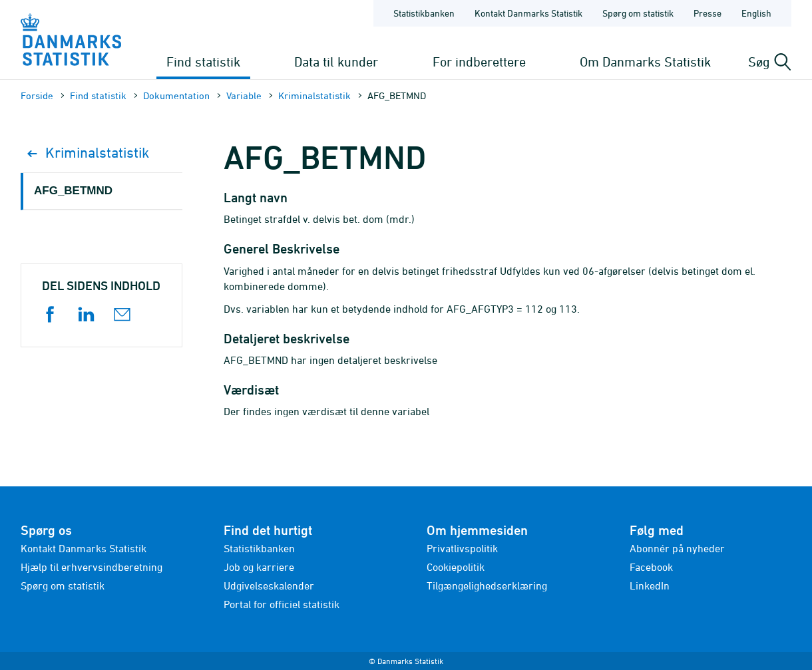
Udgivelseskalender (269, 586)
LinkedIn (650, 586)
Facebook (651, 567)
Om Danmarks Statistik (645, 62)
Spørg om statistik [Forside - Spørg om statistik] (638, 13)
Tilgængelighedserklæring (487, 586)
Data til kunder (336, 62)
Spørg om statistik (63, 586)
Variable (244, 95)
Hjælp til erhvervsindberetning (92, 567)
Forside (37, 95)
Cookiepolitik (456, 567)
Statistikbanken (424, 13)
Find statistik (203, 62)
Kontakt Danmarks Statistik (84, 548)
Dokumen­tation (176, 95)
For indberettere (479, 62)
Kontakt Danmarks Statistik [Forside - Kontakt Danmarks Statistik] (528, 13)
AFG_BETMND (73, 191)
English (756, 13)
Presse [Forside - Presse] (708, 13)
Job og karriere (259, 567)
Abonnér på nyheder (677, 548)
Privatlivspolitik (462, 548)
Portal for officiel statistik (282, 604)
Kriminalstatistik (314, 95)
